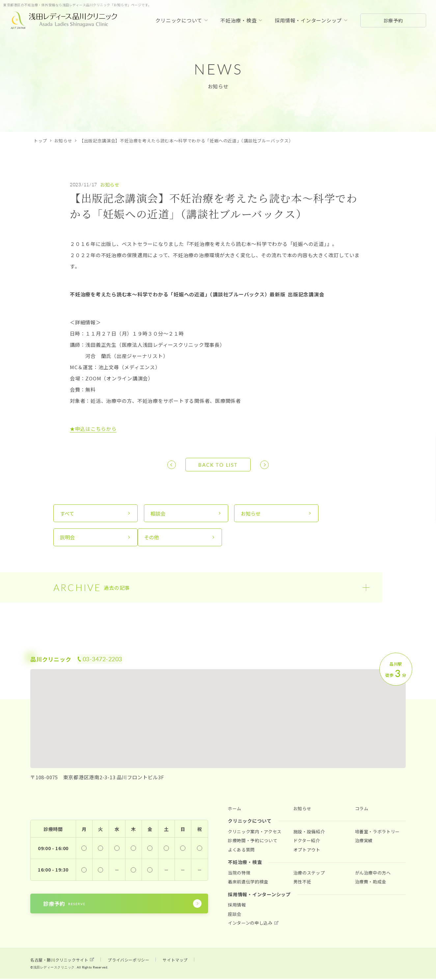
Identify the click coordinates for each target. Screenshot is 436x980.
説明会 (320, 514)
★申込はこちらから (93, 429)
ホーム (235, 810)
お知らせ (63, 141)
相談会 (152, 514)
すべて (67, 514)
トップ (40, 141)
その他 (68, 538)
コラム (362, 810)
